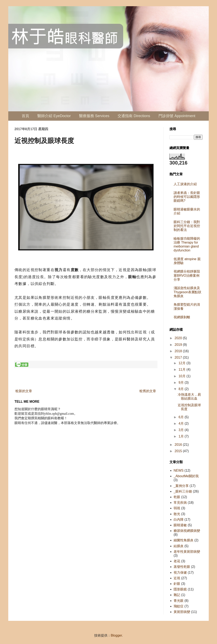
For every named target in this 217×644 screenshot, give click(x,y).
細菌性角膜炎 (184, 540)
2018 (179, 351)
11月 (182, 369)
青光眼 (179, 601)
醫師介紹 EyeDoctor (54, 116)
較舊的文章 (148, 391)
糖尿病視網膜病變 (187, 531)
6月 (182, 417)
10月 (182, 376)
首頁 (25, 116)
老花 (177, 561)
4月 (182, 424)
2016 (179, 445)
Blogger (116, 635)
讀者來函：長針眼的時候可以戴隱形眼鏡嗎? (187, 197)
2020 (179, 338)
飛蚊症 (179, 606)
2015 (179, 451)
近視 (177, 578)
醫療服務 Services (94, 116)
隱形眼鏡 (180, 589)
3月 (182, 430)
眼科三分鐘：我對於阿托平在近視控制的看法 (187, 226)
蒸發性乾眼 (182, 567)
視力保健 (180, 573)
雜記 (177, 595)
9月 (182, 383)
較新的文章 (24, 391)
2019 (179, 345)
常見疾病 (180, 503)
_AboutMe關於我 (186, 476)
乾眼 (177, 497)
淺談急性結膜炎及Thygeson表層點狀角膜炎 (187, 292)
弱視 (177, 508)
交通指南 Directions (134, 116)
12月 (182, 363)
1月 (182, 436)
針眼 (177, 584)
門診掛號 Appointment (177, 116)
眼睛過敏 (180, 525)
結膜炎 (179, 546)
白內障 (179, 520)
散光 (177, 514)
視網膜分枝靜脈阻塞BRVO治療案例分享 (187, 275)
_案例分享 (181, 486)
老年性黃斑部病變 (187, 552)
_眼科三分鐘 (183, 491)
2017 (179, 357)
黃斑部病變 (182, 612)
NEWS (179, 470)
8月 (182, 389)
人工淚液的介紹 (185, 184)
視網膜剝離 (182, 317)
